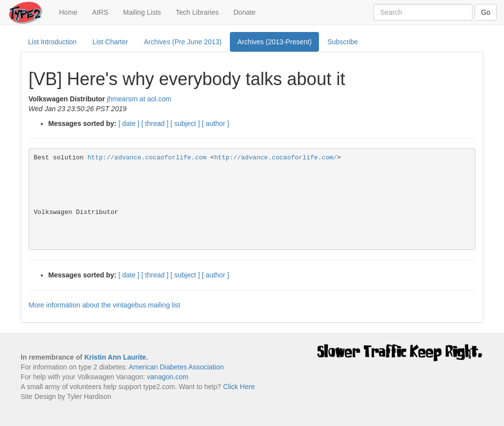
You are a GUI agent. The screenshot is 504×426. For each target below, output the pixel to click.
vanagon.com (168, 377)
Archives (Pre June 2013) (183, 42)
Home (72, 12)
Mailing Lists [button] (142, 12)
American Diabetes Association (176, 367)
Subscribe (343, 42)
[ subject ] (185, 123)
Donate (244, 12)
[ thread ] (155, 123)
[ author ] (215, 123)
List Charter (110, 42)
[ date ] (129, 123)
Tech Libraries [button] (197, 12)
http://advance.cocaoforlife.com (147, 158)
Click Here (239, 387)
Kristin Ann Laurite (115, 357)
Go (486, 12)
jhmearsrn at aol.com (139, 99)
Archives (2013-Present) (274, 42)
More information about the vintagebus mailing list (104, 305)
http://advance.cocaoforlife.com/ (276, 158)
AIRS (100, 12)
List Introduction (52, 42)
